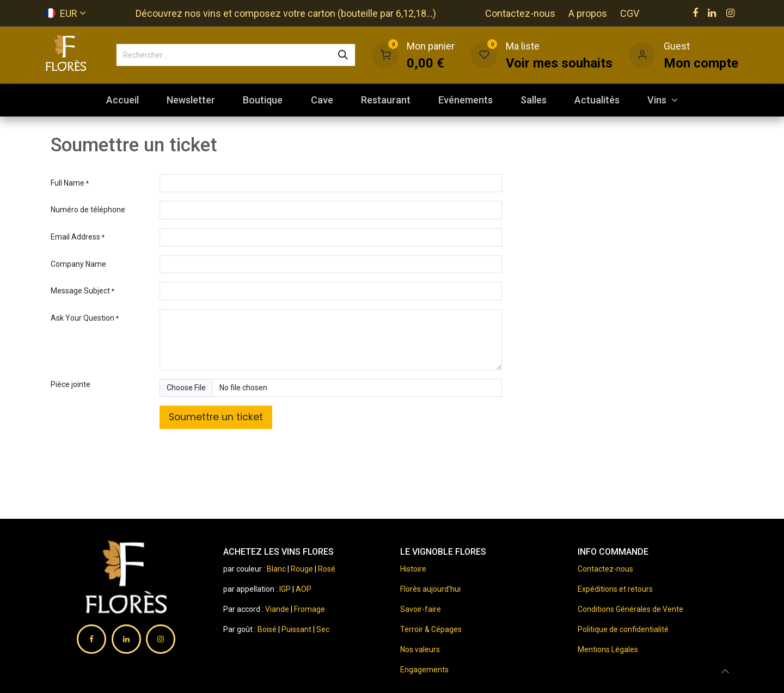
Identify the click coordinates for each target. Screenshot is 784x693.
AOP (304, 589)
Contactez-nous (520, 13)
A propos (588, 13)
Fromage (310, 609)
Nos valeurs (420, 649)
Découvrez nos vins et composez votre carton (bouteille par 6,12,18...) (286, 13)
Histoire (413, 569)
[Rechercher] (343, 55)
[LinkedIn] (712, 13)
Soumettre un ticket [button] (216, 417)
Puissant (297, 629)
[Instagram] (730, 13)
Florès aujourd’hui (430, 589)
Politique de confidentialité (623, 629)
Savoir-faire (421, 609)
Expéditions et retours (615, 589)
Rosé (327, 569)
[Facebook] (695, 13)
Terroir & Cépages (431, 629)
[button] (725, 671)
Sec (323, 629)
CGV (630, 13)
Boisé (268, 629)
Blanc (276, 569)
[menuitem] (122, 100)
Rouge (302, 569)
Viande (277, 609)
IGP (285, 589)
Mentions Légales (608, 649)
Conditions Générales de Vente (630, 609)
